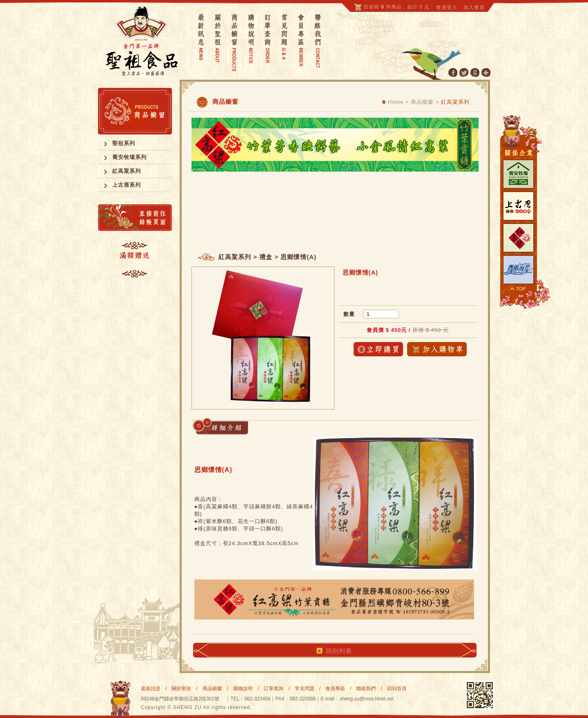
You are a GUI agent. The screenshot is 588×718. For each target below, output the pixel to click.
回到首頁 (397, 689)
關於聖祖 (181, 689)
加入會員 (474, 7)
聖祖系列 (124, 143)
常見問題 (305, 689)
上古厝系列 (127, 185)
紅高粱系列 (127, 171)
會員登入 (447, 7)
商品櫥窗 (212, 689)
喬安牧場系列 (129, 157)
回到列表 (339, 651)
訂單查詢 (274, 689)
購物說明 (243, 689)
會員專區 (335, 689)
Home (393, 102)
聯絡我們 (366, 689)
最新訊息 (151, 689)
